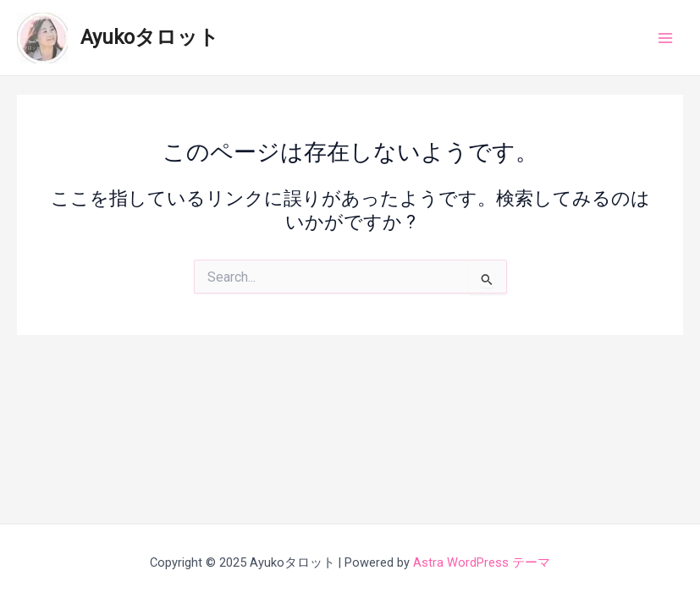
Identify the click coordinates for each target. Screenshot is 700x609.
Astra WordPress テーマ (482, 562)
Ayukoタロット (150, 37)
